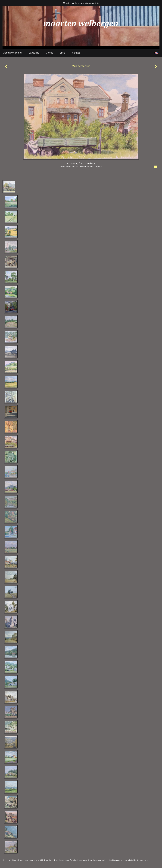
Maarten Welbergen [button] (13, 53)
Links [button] (64, 53)
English (156, 53)
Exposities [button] (35, 53)
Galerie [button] (51, 53)
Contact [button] (77, 53)
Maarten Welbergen (73, 3)
